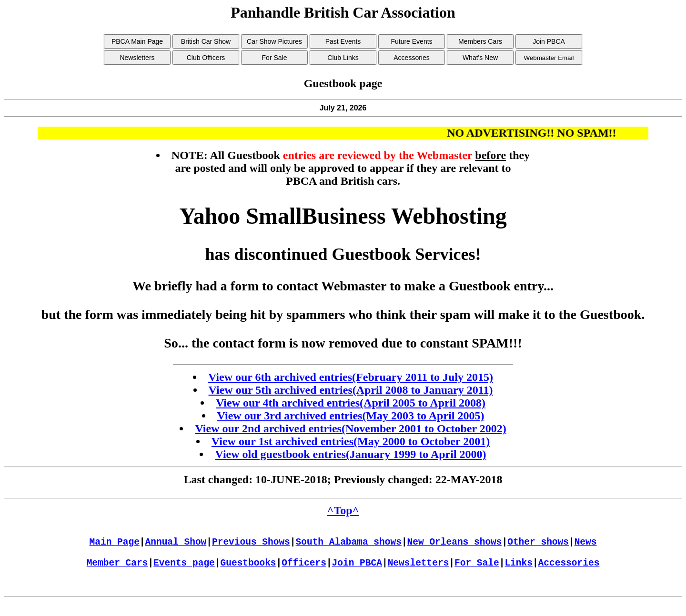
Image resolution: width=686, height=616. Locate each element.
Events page (184, 571)
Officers (304, 571)
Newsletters (419, 571)
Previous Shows (251, 546)
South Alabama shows (349, 546)
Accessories (569, 571)
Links (519, 571)
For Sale (477, 571)
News (586, 546)
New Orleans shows (455, 546)
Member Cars (117, 571)
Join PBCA (357, 571)
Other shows (538, 546)
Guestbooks (248, 571)
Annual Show (176, 546)
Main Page (115, 546)
